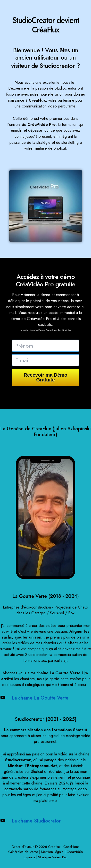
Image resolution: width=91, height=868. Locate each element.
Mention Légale (52, 852)
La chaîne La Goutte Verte (40, 698)
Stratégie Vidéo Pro (53, 857)
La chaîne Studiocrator (36, 821)
